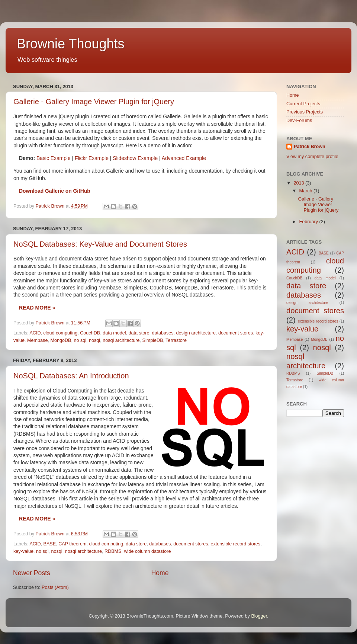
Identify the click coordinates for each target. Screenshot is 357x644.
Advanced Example (184, 158)
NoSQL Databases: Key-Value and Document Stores (100, 244)
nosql (94, 340)
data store (139, 333)
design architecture (196, 333)
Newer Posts (32, 573)
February (309, 222)
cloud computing (61, 333)
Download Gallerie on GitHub (55, 191)
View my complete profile (312, 157)
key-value (23, 551)
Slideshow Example (135, 158)
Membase (37, 340)
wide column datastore (148, 551)
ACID (35, 333)
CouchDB (90, 333)
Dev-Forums (299, 121)
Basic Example (54, 158)
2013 (299, 183)
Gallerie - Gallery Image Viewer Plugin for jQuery (94, 102)
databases (163, 333)
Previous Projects (305, 112)
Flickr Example (92, 158)
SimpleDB (153, 340)
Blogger (259, 616)
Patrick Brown (310, 147)
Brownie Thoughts (71, 44)
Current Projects (303, 104)
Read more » (37, 308)
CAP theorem (72, 544)
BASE (50, 544)
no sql (80, 340)
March (307, 191)
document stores (236, 333)
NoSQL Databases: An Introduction (71, 376)
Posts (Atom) (55, 587)
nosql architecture (121, 340)
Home (160, 573)
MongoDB (61, 340)
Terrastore (176, 340)
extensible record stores (235, 544)
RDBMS (113, 551)
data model (114, 333)
